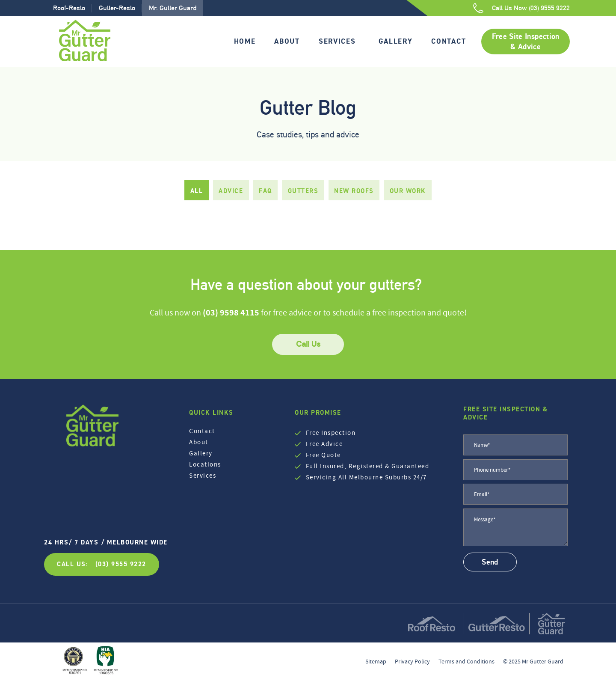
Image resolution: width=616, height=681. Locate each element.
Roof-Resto (69, 8)
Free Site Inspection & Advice (526, 42)
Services (337, 41)
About (287, 41)
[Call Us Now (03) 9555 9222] (478, 8)
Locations (205, 464)
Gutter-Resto (117, 8)
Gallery (395, 41)
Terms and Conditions (466, 661)
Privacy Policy (412, 661)
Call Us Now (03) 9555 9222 (531, 8)
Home (245, 41)
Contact (449, 41)
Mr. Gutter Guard (173, 8)
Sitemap (376, 661)
